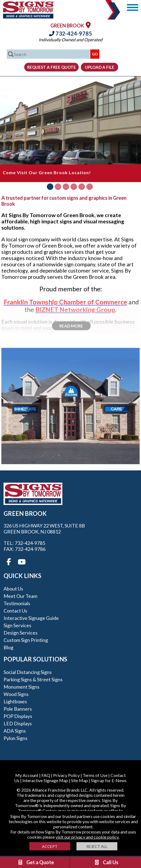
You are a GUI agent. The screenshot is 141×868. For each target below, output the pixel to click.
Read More (71, 326)
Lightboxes (15, 701)
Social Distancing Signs (28, 672)
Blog (8, 647)
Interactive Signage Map (45, 780)
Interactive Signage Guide (31, 618)
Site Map (79, 780)
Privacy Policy (66, 775)
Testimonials (17, 603)
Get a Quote (36, 862)
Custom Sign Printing (26, 640)
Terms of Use (95, 775)
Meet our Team (20, 596)
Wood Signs (16, 694)
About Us (13, 589)
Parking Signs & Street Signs (33, 679)
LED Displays (18, 723)
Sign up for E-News (109, 780)
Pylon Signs (16, 738)
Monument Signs (22, 687)
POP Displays (18, 716)
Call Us (106, 862)
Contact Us (15, 611)
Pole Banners (18, 709)
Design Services (21, 633)
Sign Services (17, 625)
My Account (27, 775)
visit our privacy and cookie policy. (87, 837)
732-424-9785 (70, 33)
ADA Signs (15, 731)
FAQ (46, 775)
